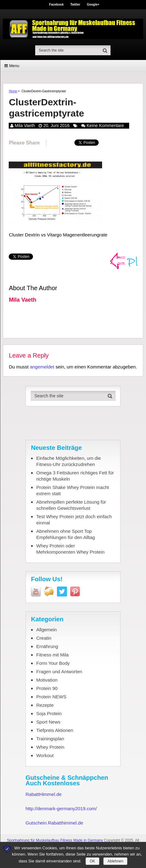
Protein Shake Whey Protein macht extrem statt (72, 490)
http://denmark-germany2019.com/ (61, 809)
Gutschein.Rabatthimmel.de (54, 823)
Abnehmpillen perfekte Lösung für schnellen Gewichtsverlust (71, 505)
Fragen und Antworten (59, 672)
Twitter (75, 5)
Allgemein (46, 630)
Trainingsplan (50, 739)
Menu (14, 66)
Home (13, 91)
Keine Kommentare (105, 126)
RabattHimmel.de (44, 794)
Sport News (48, 722)
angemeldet (42, 367)
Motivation (47, 680)
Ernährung (47, 646)
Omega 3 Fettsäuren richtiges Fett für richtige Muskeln (75, 476)
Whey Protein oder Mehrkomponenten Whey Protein (70, 549)
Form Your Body (53, 663)
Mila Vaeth (25, 126)
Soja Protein (49, 713)
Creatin (44, 638)
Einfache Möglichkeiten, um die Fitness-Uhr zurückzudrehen (68, 461)
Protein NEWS (51, 697)
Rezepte (45, 705)
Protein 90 (47, 688)
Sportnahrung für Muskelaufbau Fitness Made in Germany (55, 840)
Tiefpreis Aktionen (55, 730)
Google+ (93, 5)
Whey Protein (50, 747)
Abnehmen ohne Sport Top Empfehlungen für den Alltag (65, 534)
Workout (45, 755)
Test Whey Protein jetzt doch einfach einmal (74, 520)
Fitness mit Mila (52, 655)
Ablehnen (115, 861)
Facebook (57, 5)
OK (92, 861)
